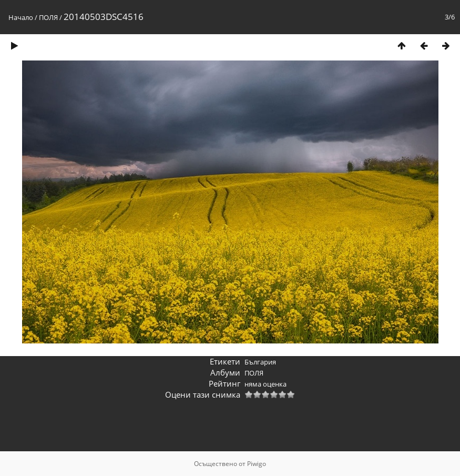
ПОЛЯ (48, 17)
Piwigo (257, 464)
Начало (21, 17)
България (260, 362)
